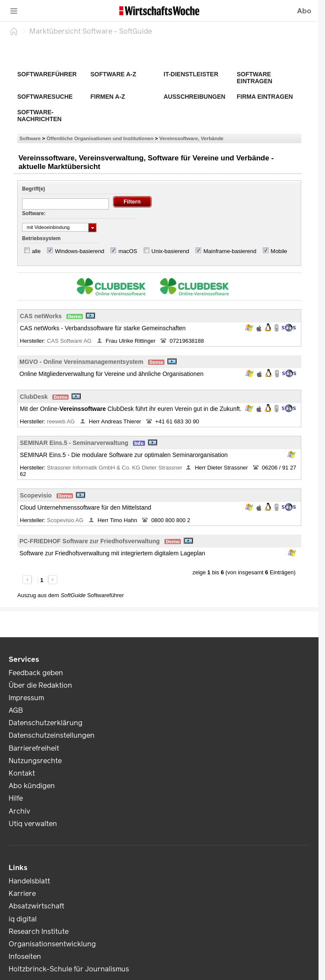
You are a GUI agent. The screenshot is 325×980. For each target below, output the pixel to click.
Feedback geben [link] (36, 673)
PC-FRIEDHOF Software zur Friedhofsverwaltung (90, 541)
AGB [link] (16, 710)
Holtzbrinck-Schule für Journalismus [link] (69, 969)
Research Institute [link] (39, 931)
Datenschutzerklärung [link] (46, 723)
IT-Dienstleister (191, 74)
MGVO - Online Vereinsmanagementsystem (81, 362)
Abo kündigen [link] (32, 786)
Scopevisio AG (66, 520)
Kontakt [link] (22, 773)
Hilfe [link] (16, 798)
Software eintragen (255, 78)
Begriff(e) (33, 189)
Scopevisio (36, 495)
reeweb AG (62, 421)
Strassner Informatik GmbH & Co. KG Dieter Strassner (115, 468)
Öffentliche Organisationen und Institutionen (100, 138)
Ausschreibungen (194, 97)
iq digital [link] (23, 919)
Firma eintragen (265, 97)
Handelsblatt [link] (29, 881)
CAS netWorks (41, 316)
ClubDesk (34, 397)
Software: (34, 213)
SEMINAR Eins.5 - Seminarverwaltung (74, 443)
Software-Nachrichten (39, 116)
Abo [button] (304, 11)
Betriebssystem (41, 238)
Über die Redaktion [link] (40, 685)
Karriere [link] (22, 894)
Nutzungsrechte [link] (35, 761)
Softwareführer (47, 74)
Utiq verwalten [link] (33, 824)
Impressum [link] (26, 698)
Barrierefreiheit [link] (34, 748)
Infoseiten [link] (25, 957)
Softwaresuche (45, 97)
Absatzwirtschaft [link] (36, 906)
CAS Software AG (70, 341)
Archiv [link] (19, 811)
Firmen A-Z (108, 97)
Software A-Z (114, 74)
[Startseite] (14, 31)
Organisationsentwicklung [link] (52, 944)
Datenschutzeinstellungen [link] (52, 735)
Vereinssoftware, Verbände (191, 138)
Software (30, 138)
